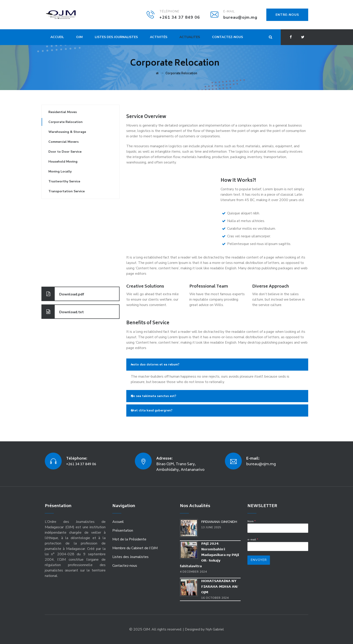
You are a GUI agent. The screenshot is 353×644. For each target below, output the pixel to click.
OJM (79, 37)
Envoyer (259, 560)
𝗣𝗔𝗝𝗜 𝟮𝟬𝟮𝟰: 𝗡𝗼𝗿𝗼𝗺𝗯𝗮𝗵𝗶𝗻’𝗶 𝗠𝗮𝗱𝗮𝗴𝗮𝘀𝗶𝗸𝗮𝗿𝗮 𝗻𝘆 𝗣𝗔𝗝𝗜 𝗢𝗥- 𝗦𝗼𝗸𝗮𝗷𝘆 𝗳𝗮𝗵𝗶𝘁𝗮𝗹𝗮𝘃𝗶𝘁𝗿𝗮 (209, 555)
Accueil (57, 37)
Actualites (190, 37)
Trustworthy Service (64, 181)
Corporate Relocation (66, 122)
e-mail (253, 540)
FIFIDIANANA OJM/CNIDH (219, 522)
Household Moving (63, 162)
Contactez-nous (227, 37)
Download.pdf (63, 294)
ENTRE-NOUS (287, 15)
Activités (159, 37)
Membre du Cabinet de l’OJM (135, 548)
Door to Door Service (65, 152)
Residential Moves (63, 112)
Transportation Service (67, 191)
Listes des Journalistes (116, 37)
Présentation (123, 531)
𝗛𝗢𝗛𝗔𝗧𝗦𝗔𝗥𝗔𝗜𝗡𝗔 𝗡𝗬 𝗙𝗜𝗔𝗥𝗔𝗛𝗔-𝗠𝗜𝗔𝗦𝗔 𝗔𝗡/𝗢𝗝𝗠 (220, 587)
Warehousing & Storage (67, 132)
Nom (252, 521)
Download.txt (63, 312)
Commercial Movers (63, 142)
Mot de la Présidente (129, 539)
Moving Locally (60, 171)
